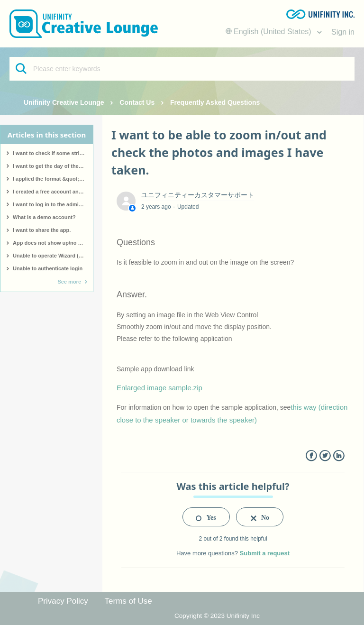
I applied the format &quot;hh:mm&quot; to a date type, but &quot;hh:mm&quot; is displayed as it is (53, 179)
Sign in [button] (343, 32)
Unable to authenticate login (48, 268)
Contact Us (137, 102)
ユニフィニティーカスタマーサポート (198, 195)
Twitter (325, 456)
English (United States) (270, 32)
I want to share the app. (42, 230)
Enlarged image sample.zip (159, 388)
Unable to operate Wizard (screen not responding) (53, 256)
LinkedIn (339, 456)
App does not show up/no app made (53, 243)
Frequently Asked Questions (215, 102)
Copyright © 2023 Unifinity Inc (217, 616)
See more (69, 282)
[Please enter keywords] (182, 69)
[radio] (206, 517)
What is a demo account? (44, 217)
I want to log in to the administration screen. (53, 204)
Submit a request (265, 553)
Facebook (311, 456)
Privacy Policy (63, 601)
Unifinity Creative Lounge (64, 102)
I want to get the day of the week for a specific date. (53, 166)
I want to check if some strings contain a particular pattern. (53, 153)
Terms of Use (128, 601)
